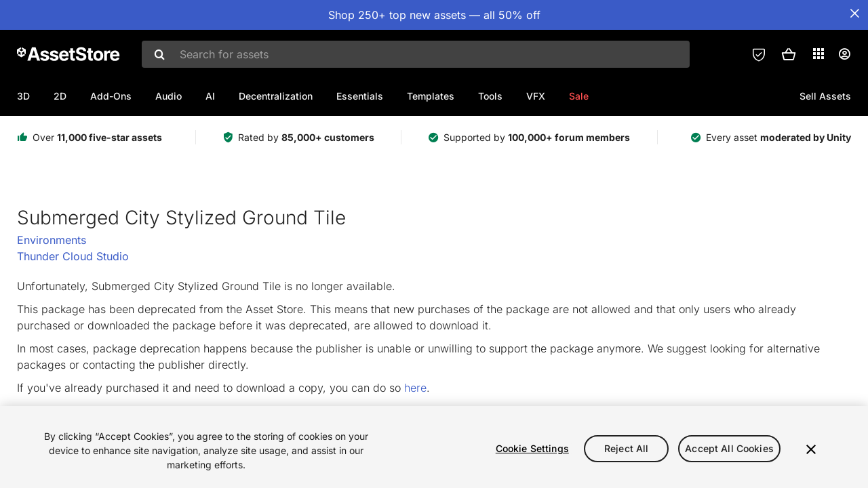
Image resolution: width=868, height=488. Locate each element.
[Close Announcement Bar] (854, 14)
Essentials (360, 96)
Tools (490, 96)
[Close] (811, 449)
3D (23, 96)
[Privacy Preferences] (759, 54)
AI (210, 96)
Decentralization (276, 96)
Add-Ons (111, 96)
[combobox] (416, 54)
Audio (169, 96)
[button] (789, 54)
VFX (536, 96)
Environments (52, 240)
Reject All (626, 448)
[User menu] (844, 54)
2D (60, 96)
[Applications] (818, 54)
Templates (431, 96)
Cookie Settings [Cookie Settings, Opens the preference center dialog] (532, 448)
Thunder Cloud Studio (73, 256)
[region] (434, 447)
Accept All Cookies (729, 448)
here (415, 388)
